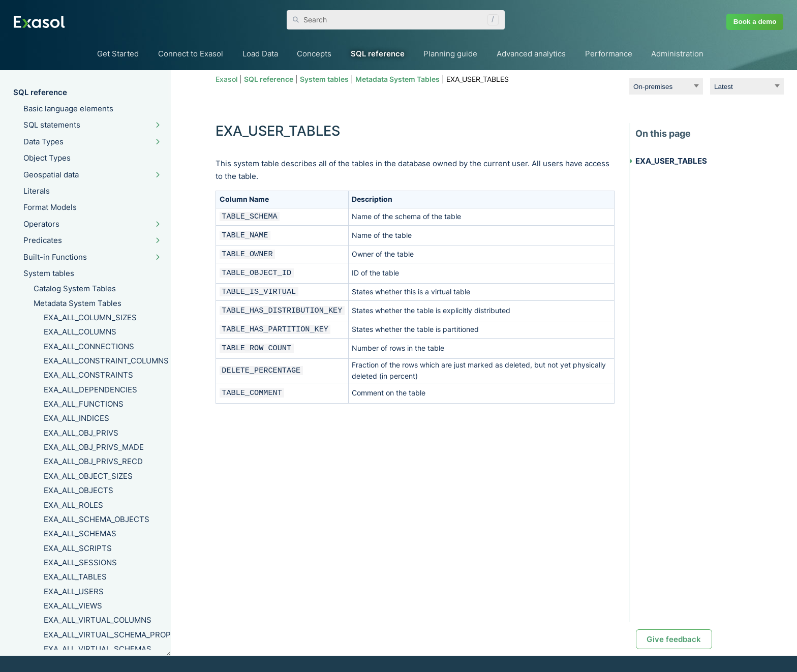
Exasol (226, 79)
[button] (491, 20)
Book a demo (755, 22)
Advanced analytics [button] (531, 54)
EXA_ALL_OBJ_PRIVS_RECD (93, 461)
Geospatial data (51, 175)
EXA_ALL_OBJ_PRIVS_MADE (94, 447)
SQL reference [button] (378, 54)
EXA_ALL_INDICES (76, 418)
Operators (41, 224)
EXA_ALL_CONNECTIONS (89, 346)
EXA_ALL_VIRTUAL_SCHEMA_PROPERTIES (106, 635)
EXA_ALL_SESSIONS (80, 562)
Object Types (47, 158)
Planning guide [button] (450, 54)
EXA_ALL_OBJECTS (79, 490)
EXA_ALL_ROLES (73, 505)
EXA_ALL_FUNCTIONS (84, 404)
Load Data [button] (260, 54)
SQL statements (52, 125)
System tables (49, 273)
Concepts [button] (314, 54)
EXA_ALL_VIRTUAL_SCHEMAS (98, 649)
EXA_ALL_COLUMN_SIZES (90, 317)
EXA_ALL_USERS (74, 591)
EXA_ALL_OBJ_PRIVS (81, 433)
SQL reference (40, 92)
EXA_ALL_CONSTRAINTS (88, 375)
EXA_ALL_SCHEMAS (80, 533)
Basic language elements (68, 109)
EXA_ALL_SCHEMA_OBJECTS (97, 519)
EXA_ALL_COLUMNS (80, 332)
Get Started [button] (118, 54)
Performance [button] (609, 54)
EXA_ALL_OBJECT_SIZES (88, 476)
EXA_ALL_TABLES (75, 577)
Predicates (43, 240)
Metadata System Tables (78, 303)
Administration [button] (677, 54)
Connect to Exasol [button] (191, 54)
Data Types (43, 142)
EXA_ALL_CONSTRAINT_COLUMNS (106, 361)
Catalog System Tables (75, 288)
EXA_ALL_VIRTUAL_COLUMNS (98, 620)
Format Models (50, 207)
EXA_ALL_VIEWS (73, 606)
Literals (37, 191)
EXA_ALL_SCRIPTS (78, 548)
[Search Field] (396, 20)
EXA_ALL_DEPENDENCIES (90, 390)
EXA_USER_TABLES (671, 161)
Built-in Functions (55, 257)
